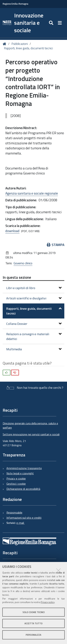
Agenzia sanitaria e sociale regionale (32, 193)
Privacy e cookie (16, 478)
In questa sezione (17, 277)
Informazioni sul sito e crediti (24, 518)
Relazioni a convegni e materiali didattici (34, 336)
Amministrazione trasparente (24, 468)
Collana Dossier (34, 324)
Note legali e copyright (20, 473)
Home (5, 44)
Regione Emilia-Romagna (15, 4)
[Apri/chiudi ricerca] (52, 23)
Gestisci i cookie (16, 484)
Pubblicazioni (20, 44)
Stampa (56, 245)
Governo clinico (23, 263)
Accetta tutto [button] (33, 623)
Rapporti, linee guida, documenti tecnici (28, 48)
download (12, 231)
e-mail (21, 523)
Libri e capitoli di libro (34, 288)
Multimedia (34, 349)
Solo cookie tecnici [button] (34, 612)
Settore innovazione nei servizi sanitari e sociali (31, 434)
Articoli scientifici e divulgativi (34, 298)
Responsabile (14, 512)
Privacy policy (48, 602)
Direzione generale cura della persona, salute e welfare (30, 425)
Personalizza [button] (33, 635)
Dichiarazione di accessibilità (23, 489)
